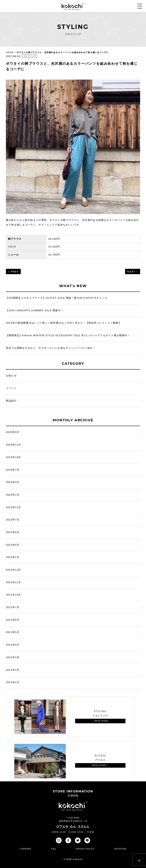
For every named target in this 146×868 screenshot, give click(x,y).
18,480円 (54, 239)
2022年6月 (13, 532)
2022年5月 (13, 545)
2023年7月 (13, 470)
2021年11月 (13, 582)
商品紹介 (11, 401)
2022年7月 (13, 520)
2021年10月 (13, 595)
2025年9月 (13, 432)
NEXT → (133, 271)
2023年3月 (13, 482)
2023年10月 (13, 457)
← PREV (13, 271)
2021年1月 (13, 682)
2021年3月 (13, 657)
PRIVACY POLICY (85, 849)
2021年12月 (13, 570)
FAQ (53, 849)
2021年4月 (13, 645)
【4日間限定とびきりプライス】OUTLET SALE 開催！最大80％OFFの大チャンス (57, 298)
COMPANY (25, 849)
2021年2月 (13, 670)
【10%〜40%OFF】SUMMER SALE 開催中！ (35, 310)
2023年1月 (13, 495)
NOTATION (120, 849)
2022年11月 (13, 507)
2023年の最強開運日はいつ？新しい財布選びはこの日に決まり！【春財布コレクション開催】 (63, 323)
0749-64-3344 (73, 827)
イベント (11, 388)
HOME (10, 52)
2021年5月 (13, 632)
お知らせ (11, 376)
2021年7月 (13, 607)
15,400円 (54, 247)
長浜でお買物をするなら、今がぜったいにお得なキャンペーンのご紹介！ (51, 348)
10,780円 (54, 255)
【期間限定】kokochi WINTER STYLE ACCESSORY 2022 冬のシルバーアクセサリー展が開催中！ (68, 335)
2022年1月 (13, 557)
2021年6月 (13, 620)
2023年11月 (13, 445)
